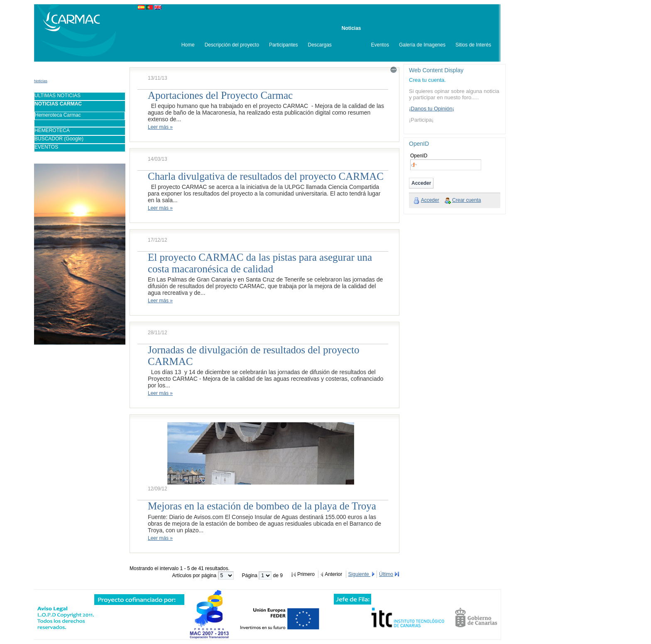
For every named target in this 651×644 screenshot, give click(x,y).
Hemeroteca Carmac (58, 115)
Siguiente (359, 574)
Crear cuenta (466, 200)
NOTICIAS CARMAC (58, 104)
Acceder (430, 200)
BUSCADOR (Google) (59, 139)
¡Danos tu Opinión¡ (432, 109)
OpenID (419, 156)
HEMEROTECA (52, 130)
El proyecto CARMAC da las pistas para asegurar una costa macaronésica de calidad (260, 263)
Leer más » (160, 127)
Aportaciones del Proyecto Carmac (220, 95)
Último (386, 574)
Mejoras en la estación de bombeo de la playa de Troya (262, 506)
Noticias (41, 81)
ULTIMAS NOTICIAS (58, 95)
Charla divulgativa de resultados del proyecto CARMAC (266, 176)
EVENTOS (46, 147)
